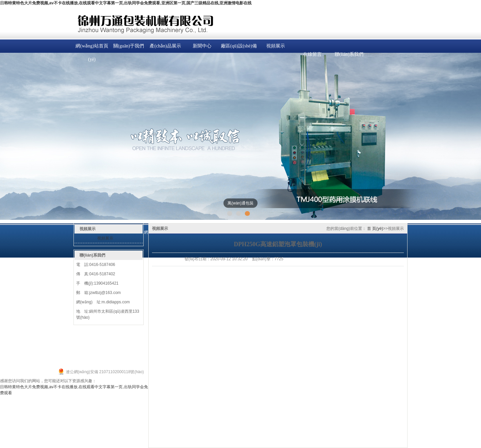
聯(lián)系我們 (349, 54)
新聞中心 (202, 46)
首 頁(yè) (375, 229)
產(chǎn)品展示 (165, 46)
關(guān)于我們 (129, 46)
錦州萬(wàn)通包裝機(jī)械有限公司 (57, 364)
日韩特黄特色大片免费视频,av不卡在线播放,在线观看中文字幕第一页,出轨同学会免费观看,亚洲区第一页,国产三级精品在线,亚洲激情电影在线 (126, 3)
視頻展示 (276, 46)
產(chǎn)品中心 (79, 332)
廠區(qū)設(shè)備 (239, 46)
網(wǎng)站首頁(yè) (92, 53)
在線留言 (312, 54)
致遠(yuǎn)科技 (134, 364)
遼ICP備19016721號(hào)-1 (29, 374)
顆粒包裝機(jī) (60, 356)
